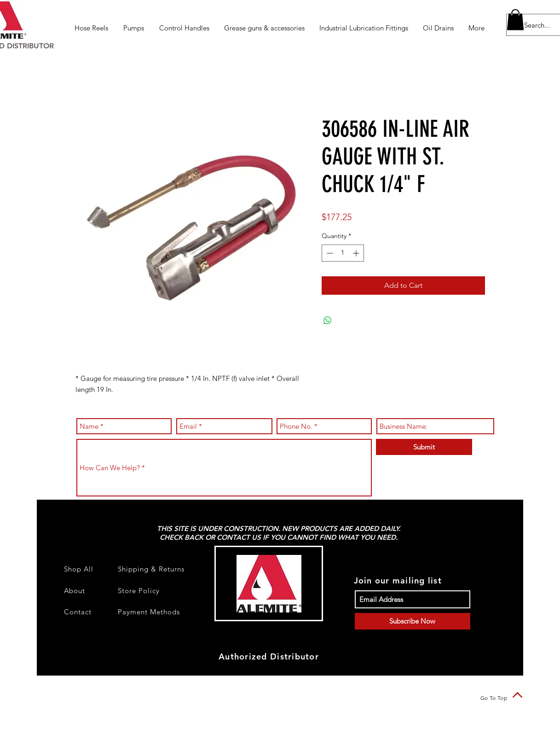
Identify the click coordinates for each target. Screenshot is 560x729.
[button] (92, 28)
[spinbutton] (343, 253)
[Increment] (357, 253)
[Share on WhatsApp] (328, 321)
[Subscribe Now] (413, 621)
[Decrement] (329, 253)
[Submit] (424, 447)
